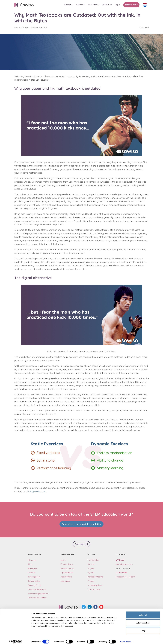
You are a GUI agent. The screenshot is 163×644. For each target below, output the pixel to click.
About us (32, 559)
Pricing (91, 580)
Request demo (67, 568)
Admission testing (95, 576)
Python (91, 572)
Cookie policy (34, 580)
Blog (30, 563)
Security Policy (35, 584)
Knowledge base (95, 584)
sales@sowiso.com (124, 563)
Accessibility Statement (38, 593)
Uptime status (94, 589)
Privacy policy (34, 576)
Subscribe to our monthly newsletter (82, 524)
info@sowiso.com (37, 491)
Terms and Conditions (38, 597)
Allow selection (143, 620)
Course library (67, 563)
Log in (64, 559)
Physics (91, 568)
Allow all (143, 613)
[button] (69, 5)
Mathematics (93, 559)
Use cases (65, 580)
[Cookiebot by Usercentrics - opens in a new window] (16, 639)
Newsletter (33, 568)
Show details (126, 639)
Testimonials (66, 576)
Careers (32, 572)
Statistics (92, 563)
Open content (67, 572)
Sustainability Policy (37, 589)
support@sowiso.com (125, 576)
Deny (143, 628)
